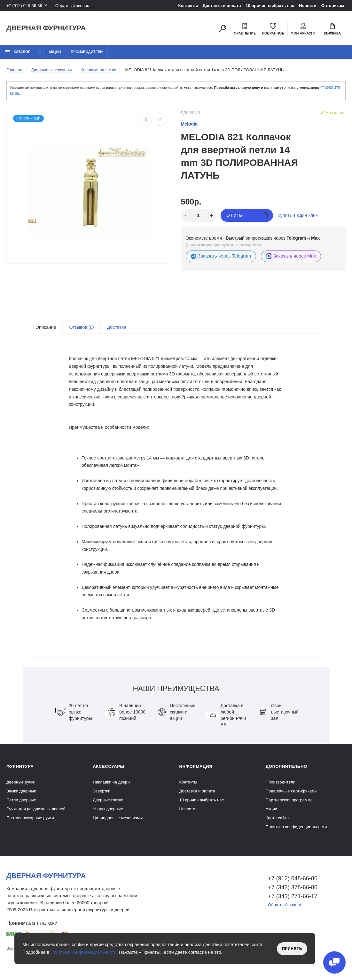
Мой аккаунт (303, 29)
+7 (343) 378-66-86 (293, 891)
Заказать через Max (291, 256)
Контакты (188, 6)
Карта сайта (277, 821)
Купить (247, 215)
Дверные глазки (108, 803)
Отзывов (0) (81, 327)
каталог (17, 52)
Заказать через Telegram (221, 256)
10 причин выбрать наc (270, 6)
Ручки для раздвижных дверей (36, 812)
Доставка (117, 327)
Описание (46, 327)
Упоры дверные (108, 812)
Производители (87, 52)
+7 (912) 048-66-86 (24, 6)
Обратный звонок (72, 6)
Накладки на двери (111, 785)
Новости (308, 6)
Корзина (332, 29)
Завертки (102, 794)
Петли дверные (21, 803)
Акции (55, 52)
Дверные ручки (21, 785)
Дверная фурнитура (46, 28)
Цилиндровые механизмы (118, 821)
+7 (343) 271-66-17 (293, 899)
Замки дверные (21, 794)
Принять (292, 949)
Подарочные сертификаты (291, 794)
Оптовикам (333, 6)
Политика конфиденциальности (296, 830)
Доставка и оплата (222, 6)
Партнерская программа (289, 803)
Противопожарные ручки (30, 821)
